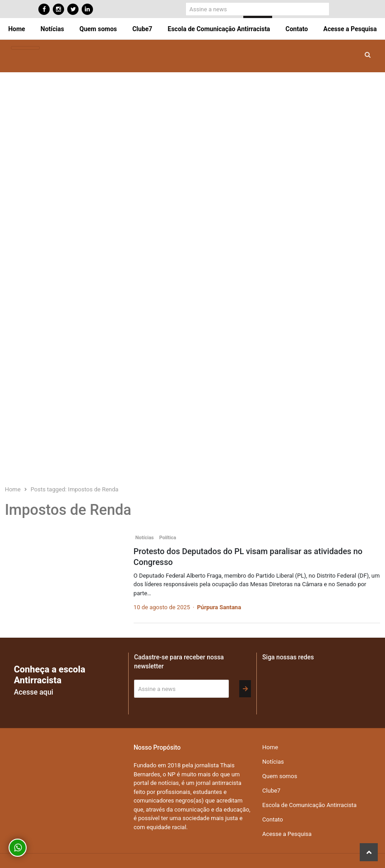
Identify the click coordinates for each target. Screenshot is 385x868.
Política (168, 538)
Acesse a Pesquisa (350, 29)
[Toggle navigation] (25, 48)
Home (16, 29)
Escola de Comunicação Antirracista (219, 29)
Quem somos (98, 29)
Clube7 (142, 29)
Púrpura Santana (219, 607)
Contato (297, 29)
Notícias (52, 29)
